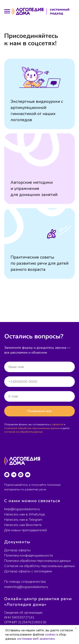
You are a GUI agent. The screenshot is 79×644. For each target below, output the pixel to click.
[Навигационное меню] (7, 11)
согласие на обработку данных (23, 432)
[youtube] (28, 475)
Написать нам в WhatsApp (25, 514)
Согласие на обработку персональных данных (39, 566)
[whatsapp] (7, 475)
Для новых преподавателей (25, 530)
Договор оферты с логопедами (28, 571)
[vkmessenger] (21, 475)
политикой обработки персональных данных (32, 428)
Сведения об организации (23, 613)
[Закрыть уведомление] (76, 628)
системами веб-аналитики (36, 639)
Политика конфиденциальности (29, 555)
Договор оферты (17, 550)
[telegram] (14, 475)
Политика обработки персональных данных (37, 561)
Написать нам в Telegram (23, 520)
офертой (58, 424)
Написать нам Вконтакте (23, 525)
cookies (50, 635)
